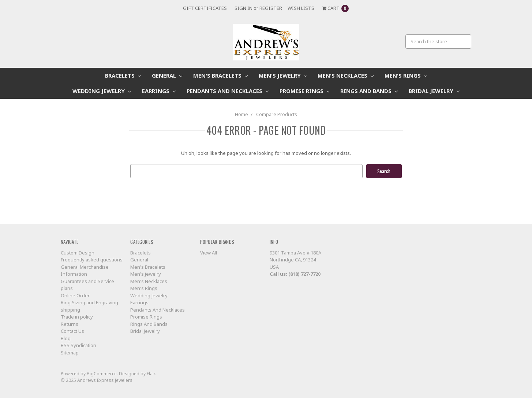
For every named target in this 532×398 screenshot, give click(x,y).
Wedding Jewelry (102, 91)
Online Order (75, 295)
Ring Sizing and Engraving (89, 302)
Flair (151, 374)
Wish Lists (301, 8)
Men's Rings (406, 75)
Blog (66, 338)
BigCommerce (102, 374)
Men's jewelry (283, 75)
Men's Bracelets (220, 75)
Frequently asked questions (92, 260)
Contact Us (72, 331)
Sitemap (70, 353)
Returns (70, 324)
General (167, 75)
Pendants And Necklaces (228, 91)
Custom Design (78, 253)
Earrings (159, 91)
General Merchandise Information (85, 271)
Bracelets (123, 75)
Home (241, 114)
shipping (70, 310)
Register (271, 8)
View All (209, 253)
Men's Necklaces (346, 75)
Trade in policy (77, 317)
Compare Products (277, 114)
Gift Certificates (205, 8)
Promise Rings (305, 91)
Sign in (243, 8)
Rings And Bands (369, 91)
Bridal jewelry (434, 91)
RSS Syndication (78, 345)
